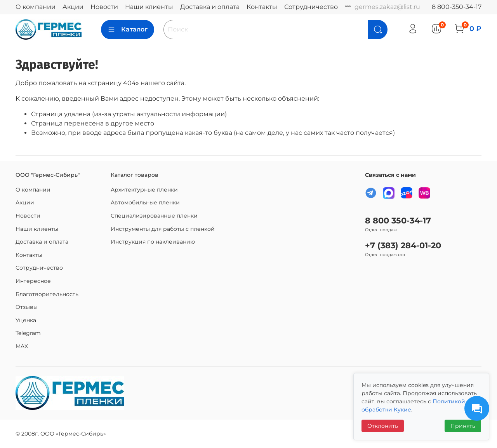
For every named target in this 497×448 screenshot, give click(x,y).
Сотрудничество (311, 7)
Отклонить (383, 426)
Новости (104, 7)
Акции (73, 7)
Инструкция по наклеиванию (153, 242)
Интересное (33, 281)
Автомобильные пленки (145, 202)
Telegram (28, 333)
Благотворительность (47, 294)
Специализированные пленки (154, 216)
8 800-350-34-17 (457, 7)
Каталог (128, 30)
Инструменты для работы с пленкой (163, 229)
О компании (36, 7)
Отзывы (27, 307)
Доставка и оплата (210, 7)
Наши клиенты (149, 7)
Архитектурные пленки (144, 190)
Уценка (26, 320)
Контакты (262, 7)
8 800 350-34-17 (398, 221)
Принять (463, 426)
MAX (22, 346)
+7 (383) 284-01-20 (403, 245)
